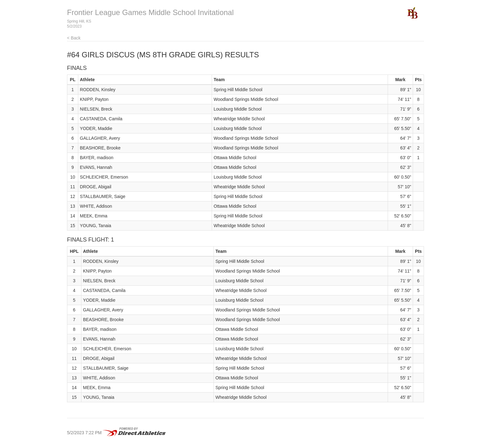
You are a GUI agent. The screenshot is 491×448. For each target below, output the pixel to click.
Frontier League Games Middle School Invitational (150, 12)
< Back (74, 38)
